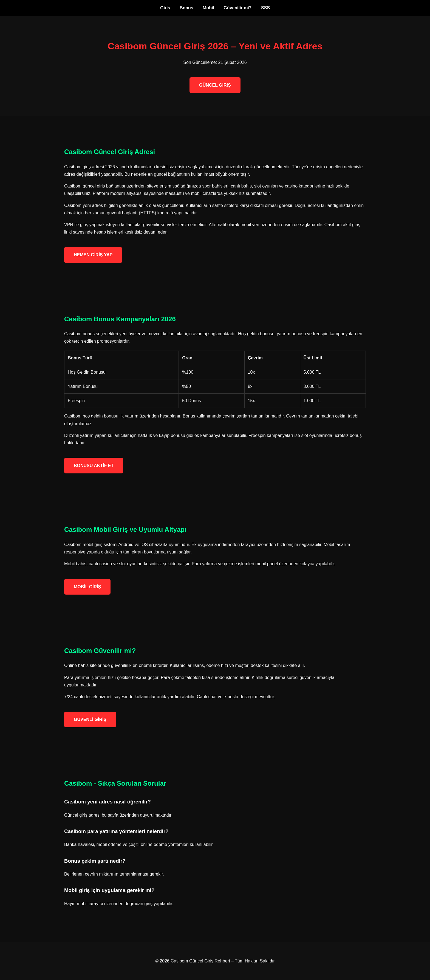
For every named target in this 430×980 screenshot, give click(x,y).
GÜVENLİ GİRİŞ (90, 719)
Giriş (165, 8)
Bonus (186, 8)
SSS (265, 8)
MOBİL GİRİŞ (87, 587)
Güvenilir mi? (237, 8)
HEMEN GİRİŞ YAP (93, 255)
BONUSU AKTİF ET (94, 466)
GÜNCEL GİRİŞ (215, 85)
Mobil (208, 8)
